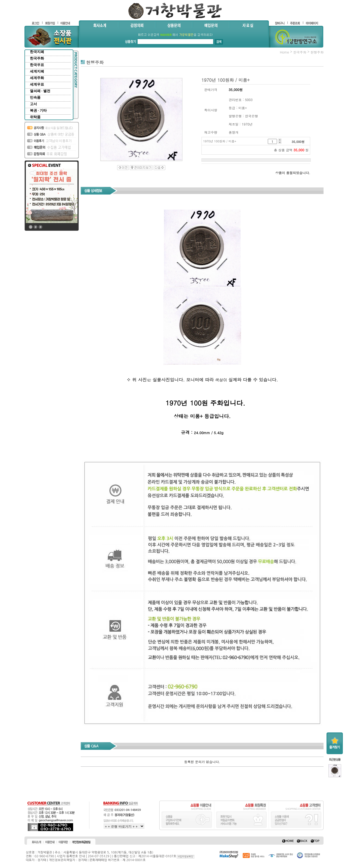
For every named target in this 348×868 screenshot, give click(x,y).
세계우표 (37, 84)
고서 (33, 104)
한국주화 (37, 58)
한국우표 (37, 65)
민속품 (35, 97)
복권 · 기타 (38, 110)
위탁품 (35, 117)
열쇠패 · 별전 (40, 91)
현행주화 (317, 52)
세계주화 (37, 78)
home (284, 52)
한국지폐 (37, 52)
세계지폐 (37, 71)
